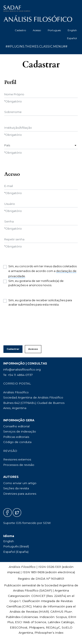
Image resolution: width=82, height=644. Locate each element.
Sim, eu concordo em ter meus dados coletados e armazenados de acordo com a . (42, 271)
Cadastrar (13, 349)
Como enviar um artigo (20, 483)
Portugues (54, 30)
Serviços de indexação (20, 431)
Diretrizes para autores (20, 494)
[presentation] (36, 326)
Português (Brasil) (16, 546)
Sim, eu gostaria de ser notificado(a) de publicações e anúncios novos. (36, 283)
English (72, 30)
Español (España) (16, 552)
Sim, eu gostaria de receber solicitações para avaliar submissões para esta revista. (40, 302)
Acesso (37, 30)
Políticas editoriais (16, 437)
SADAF (46, 590)
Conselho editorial (16, 426)
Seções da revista (16, 488)
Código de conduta (17, 442)
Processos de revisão (19, 465)
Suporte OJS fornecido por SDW (27, 523)
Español (72, 38)
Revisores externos (17, 459)
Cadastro (20, 30)
